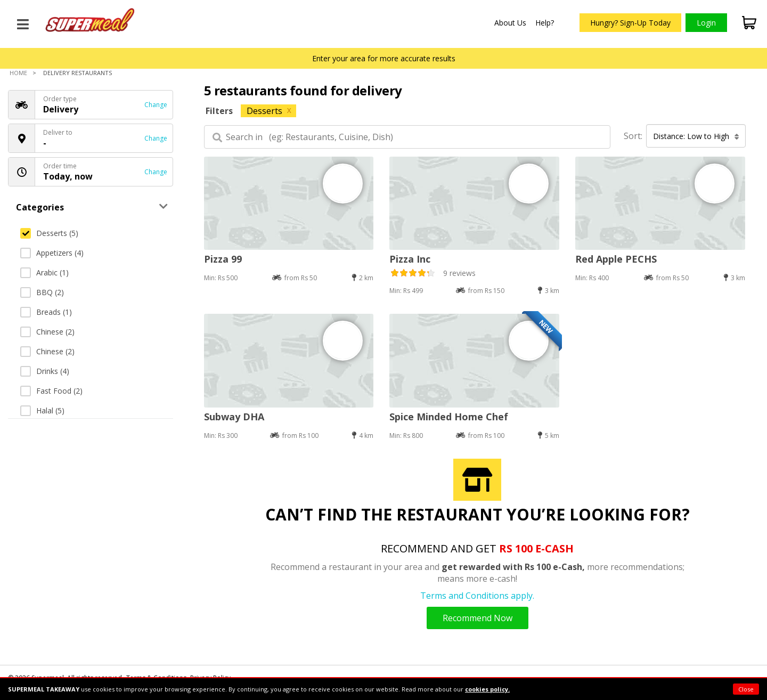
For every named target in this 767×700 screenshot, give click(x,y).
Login (706, 23)
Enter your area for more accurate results (384, 58)
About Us (510, 23)
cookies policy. (487, 689)
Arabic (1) (44, 272)
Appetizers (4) (52, 253)
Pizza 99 (223, 259)
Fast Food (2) (51, 391)
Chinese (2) (47, 332)
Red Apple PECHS (616, 259)
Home (18, 73)
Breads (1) (46, 312)
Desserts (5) (49, 233)
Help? (545, 23)
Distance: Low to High (696, 136)
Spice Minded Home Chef (449, 417)
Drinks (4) (45, 371)
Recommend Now (478, 618)
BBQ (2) (42, 292)
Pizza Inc (410, 259)
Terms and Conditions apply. (477, 596)
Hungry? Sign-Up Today (630, 23)
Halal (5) (42, 410)
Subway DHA (234, 417)
